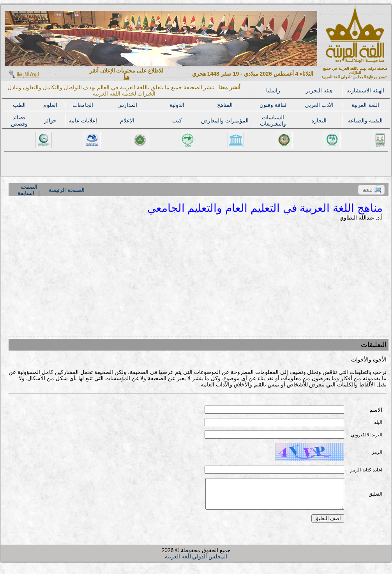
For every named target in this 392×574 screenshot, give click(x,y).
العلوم (50, 105)
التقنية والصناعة (365, 120)
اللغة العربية (365, 105)
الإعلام (127, 120)
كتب (177, 120)
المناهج (225, 105)
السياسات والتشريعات (273, 120)
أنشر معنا (229, 87)
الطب (19, 105)
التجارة (319, 120)
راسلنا (273, 90)
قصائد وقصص (19, 120)
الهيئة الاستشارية (365, 90)
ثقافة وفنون (273, 105)
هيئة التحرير (319, 90)
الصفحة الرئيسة (67, 190)
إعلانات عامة (83, 120)
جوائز (50, 120)
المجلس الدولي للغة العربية (343, 77)
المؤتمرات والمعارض (225, 120)
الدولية (177, 105)
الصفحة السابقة (27, 190)
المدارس (127, 105)
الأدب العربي (319, 105)
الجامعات (83, 105)
